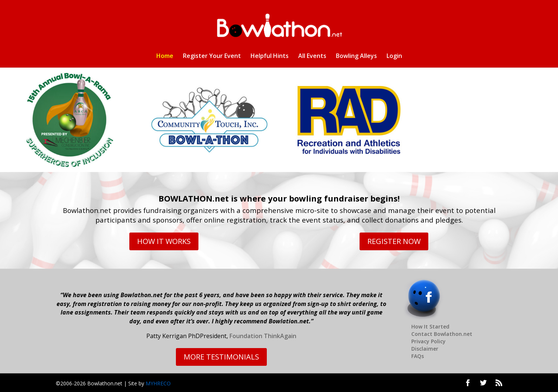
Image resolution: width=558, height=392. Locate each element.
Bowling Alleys (356, 56)
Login (394, 56)
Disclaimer (425, 349)
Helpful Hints (270, 56)
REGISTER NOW (394, 241)
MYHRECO (158, 383)
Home (165, 56)
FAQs (418, 356)
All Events (312, 56)
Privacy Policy (428, 341)
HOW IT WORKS (164, 241)
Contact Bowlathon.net (442, 334)
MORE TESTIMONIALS (221, 357)
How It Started (430, 326)
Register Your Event (212, 56)
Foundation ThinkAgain (263, 336)
